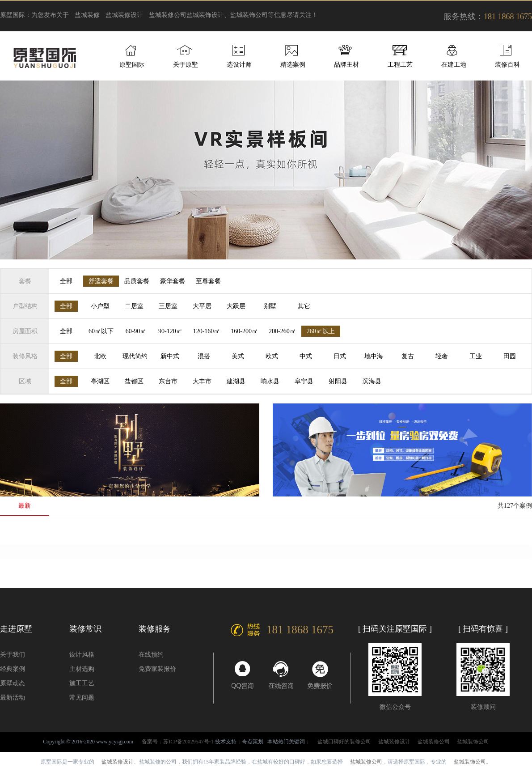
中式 (306, 356)
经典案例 (13, 669)
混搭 (204, 356)
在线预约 (151, 655)
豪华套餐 (173, 281)
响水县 (270, 381)
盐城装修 (87, 15)
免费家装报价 (157, 669)
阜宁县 (304, 381)
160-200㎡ (244, 331)
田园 (510, 356)
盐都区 (134, 381)
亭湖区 (100, 381)
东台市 (168, 381)
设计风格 (82, 655)
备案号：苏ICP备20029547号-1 (178, 742)
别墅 (270, 306)
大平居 (202, 306)
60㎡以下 (101, 331)
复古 (408, 356)
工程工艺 (400, 65)
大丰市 (202, 381)
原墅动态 (13, 683)
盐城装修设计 (124, 15)
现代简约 (135, 356)
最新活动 (13, 698)
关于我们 (13, 655)
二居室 (134, 306)
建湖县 (236, 381)
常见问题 (82, 698)
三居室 (168, 306)
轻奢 (442, 356)
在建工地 (454, 65)
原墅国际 (132, 65)
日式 (340, 356)
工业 (476, 356)
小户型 (100, 306)
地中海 (374, 356)
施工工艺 (82, 683)
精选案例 (293, 65)
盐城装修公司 (168, 15)
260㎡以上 (321, 331)
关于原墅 (186, 65)
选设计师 (239, 65)
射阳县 (338, 381)
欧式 (272, 356)
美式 (238, 356)
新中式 (170, 356)
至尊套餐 (208, 281)
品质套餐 (137, 281)
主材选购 (82, 669)
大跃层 (236, 306)
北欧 (100, 356)
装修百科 (507, 65)
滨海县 (372, 381)
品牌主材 (346, 65)
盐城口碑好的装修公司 (344, 742)
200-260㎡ (282, 331)
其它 (304, 306)
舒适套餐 (101, 281)
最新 (25, 506)
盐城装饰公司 (473, 742)
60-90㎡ (136, 331)
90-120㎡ (170, 331)
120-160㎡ (207, 331)
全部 (66, 281)
